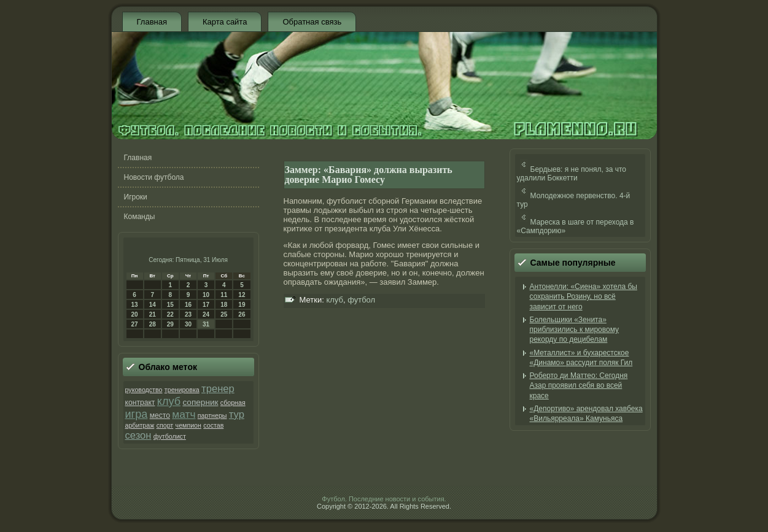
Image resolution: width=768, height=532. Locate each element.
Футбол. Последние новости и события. (384, 499)
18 (224, 305)
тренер (218, 389)
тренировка (182, 390)
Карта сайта (225, 22)
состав (213, 425)
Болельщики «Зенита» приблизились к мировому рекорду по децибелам (575, 330)
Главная (152, 22)
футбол (361, 300)
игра (137, 414)
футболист (170, 436)
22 (170, 314)
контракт (140, 403)
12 (242, 295)
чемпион (188, 425)
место (160, 415)
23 (188, 314)
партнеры (212, 415)
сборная (233, 403)
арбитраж (140, 425)
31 (206, 324)
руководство (144, 390)
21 (153, 314)
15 (170, 305)
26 (242, 314)
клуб (169, 401)
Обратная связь (312, 22)
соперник (200, 402)
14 (153, 305)
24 (206, 314)
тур (237, 414)
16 (188, 305)
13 (135, 305)
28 (153, 324)
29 (170, 324)
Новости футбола (154, 177)
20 (135, 314)
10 (206, 295)
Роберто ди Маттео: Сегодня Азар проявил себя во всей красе (579, 386)
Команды (140, 217)
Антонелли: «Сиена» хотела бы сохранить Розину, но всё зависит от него (584, 297)
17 (206, 305)
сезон (138, 435)
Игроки (136, 197)
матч (184, 414)
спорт (165, 425)
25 (224, 314)
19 (242, 305)
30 (188, 324)
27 (135, 324)
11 (224, 295)
